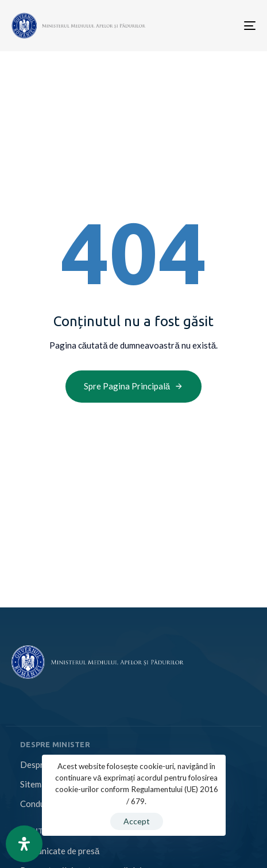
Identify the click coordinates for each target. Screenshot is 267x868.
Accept (137, 821)
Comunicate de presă (60, 851)
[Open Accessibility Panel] (24, 844)
